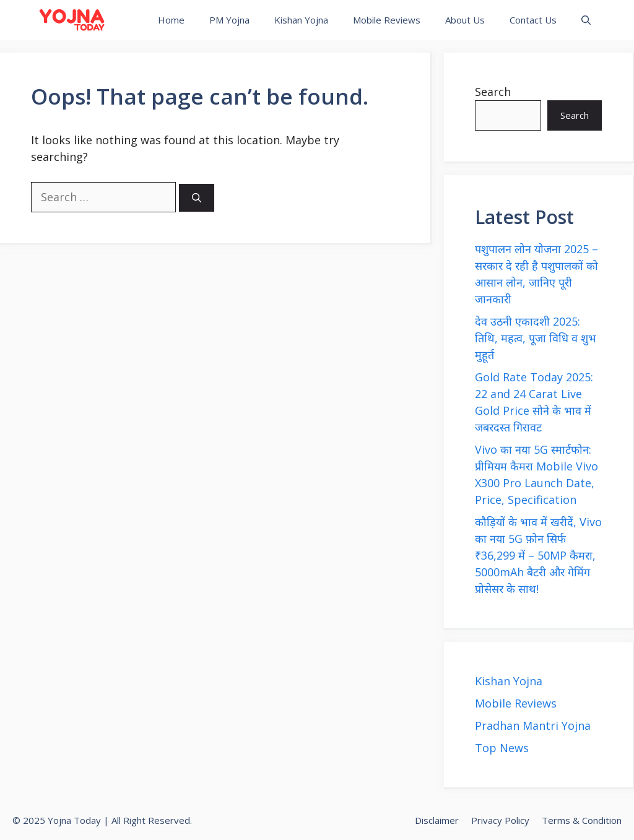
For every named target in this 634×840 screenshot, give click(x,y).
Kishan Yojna (301, 20)
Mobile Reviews (387, 20)
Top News (502, 748)
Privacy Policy (500, 820)
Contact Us (533, 20)
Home (171, 20)
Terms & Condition (582, 820)
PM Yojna (229, 20)
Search (493, 92)
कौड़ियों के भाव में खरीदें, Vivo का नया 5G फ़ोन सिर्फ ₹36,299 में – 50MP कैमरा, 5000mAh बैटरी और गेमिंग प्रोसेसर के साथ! (538, 555)
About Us (465, 20)
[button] (586, 20)
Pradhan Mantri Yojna (533, 725)
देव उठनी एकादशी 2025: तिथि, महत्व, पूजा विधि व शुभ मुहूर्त (536, 338)
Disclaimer (437, 820)
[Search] (197, 198)
